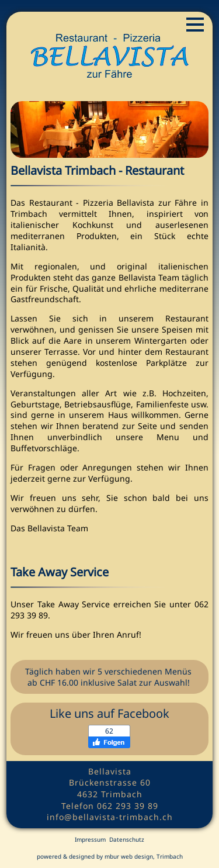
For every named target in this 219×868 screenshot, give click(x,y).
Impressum (90, 839)
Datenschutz (127, 839)
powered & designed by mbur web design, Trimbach (110, 856)
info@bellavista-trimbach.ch (110, 817)
